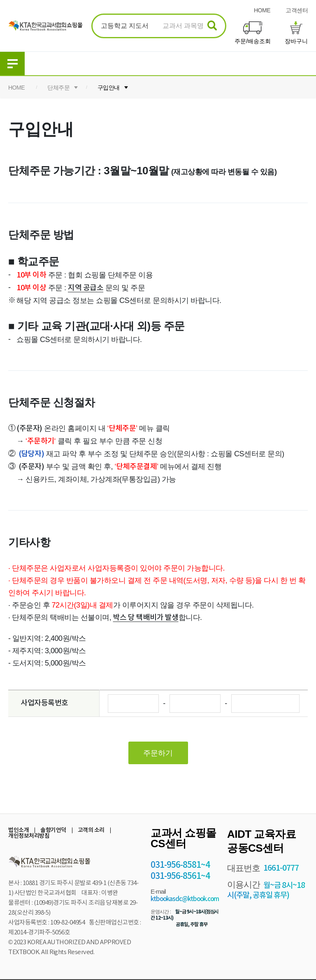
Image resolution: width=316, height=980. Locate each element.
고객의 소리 (91, 830)
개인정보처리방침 (29, 836)
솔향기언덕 (53, 830)
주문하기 (158, 753)
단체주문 (58, 88)
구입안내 (109, 88)
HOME (262, 10)
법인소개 (19, 830)
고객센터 (297, 10)
